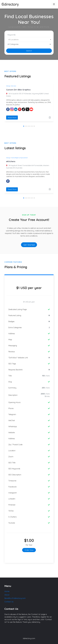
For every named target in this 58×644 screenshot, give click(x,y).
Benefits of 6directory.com (15, 598)
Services (14, 86)
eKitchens (11, 161)
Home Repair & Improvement (19, 158)
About (7, 595)
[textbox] (29, 40)
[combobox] (29, 39)
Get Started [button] (29, 245)
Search (29, 51)
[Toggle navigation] (54, 4)
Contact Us (9, 602)
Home (7, 591)
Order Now (29, 550)
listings (8, 86)
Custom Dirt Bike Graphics (18, 90)
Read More (12, 118)
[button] (24, 126)
